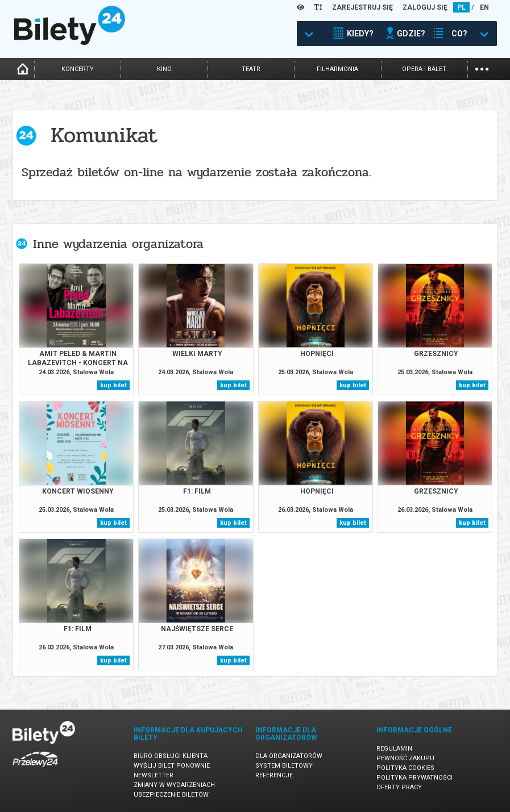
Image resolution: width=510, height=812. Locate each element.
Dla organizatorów (289, 756)
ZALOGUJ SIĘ (425, 7)
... (482, 68)
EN (484, 7)
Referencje (274, 775)
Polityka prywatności (414, 778)
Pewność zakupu (405, 758)
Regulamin (394, 749)
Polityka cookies (405, 768)
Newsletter (154, 775)
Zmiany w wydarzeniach (174, 785)
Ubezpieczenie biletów (171, 795)
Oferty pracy (399, 787)
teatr (251, 69)
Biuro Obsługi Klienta (171, 756)
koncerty (78, 69)
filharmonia (337, 69)
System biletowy (284, 766)
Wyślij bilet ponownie (172, 766)
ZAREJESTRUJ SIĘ (362, 7)
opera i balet (424, 69)
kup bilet (113, 385)
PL (461, 7)
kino (164, 69)
